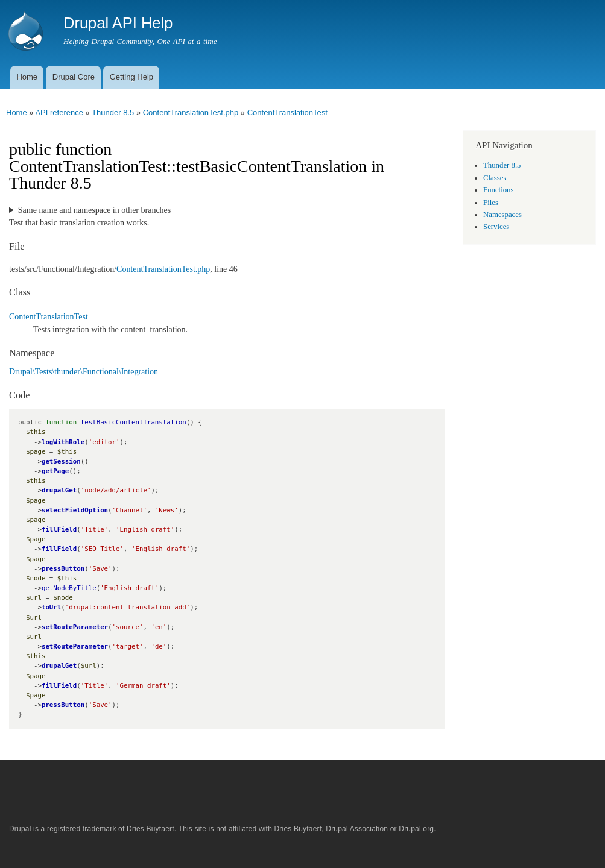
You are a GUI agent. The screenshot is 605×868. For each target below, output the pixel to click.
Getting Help (131, 77)
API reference (59, 112)
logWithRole (63, 442)
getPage (55, 471)
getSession (61, 461)
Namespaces (502, 215)
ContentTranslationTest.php (191, 112)
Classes (495, 178)
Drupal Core (74, 77)
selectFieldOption (75, 510)
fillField (59, 530)
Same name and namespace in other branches (94, 210)
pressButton (63, 569)
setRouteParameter (75, 627)
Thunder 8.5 (113, 112)
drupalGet (59, 490)
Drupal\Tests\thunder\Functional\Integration (84, 372)
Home (27, 77)
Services (496, 227)
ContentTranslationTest (287, 112)
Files (491, 203)
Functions (498, 190)
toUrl (51, 607)
